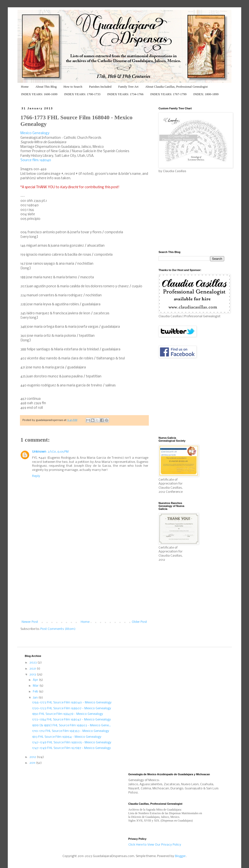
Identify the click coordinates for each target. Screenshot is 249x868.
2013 (33, 675)
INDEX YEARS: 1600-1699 (39, 94)
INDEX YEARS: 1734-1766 (125, 94)
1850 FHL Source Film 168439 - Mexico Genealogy (68, 714)
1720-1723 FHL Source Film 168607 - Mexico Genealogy (72, 708)
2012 (33, 757)
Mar (36, 686)
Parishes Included (100, 87)
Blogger (180, 856)
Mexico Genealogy (35, 133)
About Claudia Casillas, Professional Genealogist (176, 87)
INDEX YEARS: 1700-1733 (82, 94)
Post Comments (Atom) (58, 629)
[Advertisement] (84, 584)
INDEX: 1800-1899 (206, 94)
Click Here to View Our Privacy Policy (155, 845)
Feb (36, 692)
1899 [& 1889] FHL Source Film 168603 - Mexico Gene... (71, 725)
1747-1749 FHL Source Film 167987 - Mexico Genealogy (71, 748)
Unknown (39, 452)
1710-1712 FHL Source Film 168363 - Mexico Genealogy (71, 731)
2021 (33, 669)
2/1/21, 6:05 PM (58, 452)
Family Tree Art (128, 87)
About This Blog (46, 87)
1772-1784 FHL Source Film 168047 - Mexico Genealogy (71, 720)
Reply (36, 476)
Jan (36, 698)
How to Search (73, 87)
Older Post (139, 622)
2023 (33, 663)
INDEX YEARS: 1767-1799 (168, 94)
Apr (36, 680)
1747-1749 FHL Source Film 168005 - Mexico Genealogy (72, 742)
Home (25, 87)
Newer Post (30, 622)
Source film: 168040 (36, 160)
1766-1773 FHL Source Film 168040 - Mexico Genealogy (72, 703)
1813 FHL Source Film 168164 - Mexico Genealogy (67, 737)
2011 (33, 763)
